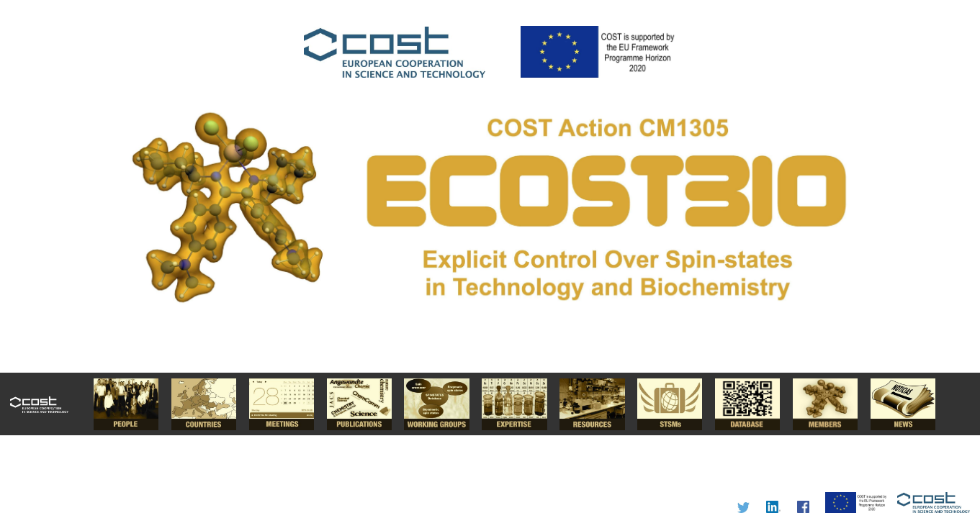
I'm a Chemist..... (490, 259)
